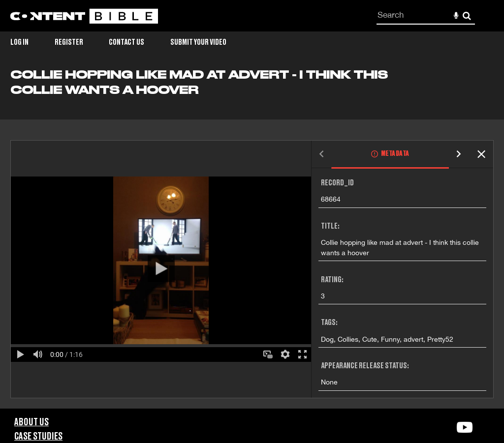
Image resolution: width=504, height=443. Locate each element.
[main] (252, 238)
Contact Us (126, 42)
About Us (31, 422)
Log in (19, 42)
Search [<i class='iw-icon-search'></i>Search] (467, 15)
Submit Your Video (198, 42)
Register (69, 42)
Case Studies (38, 437)
